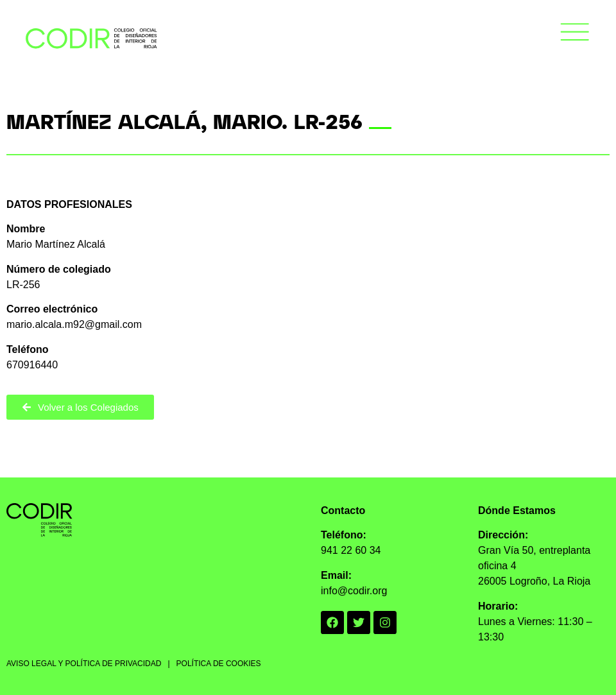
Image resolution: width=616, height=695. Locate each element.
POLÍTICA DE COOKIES (219, 664)
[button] (575, 34)
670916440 (32, 365)
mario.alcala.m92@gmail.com (74, 324)
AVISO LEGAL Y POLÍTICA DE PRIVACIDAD (84, 664)
